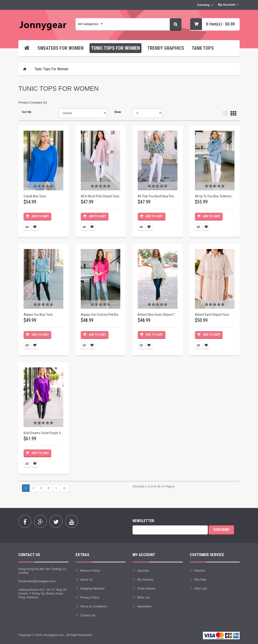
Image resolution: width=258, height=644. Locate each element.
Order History (146, 588)
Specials (143, 571)
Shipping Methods (93, 588)
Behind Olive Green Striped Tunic (158, 315)
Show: (118, 112)
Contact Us (88, 615)
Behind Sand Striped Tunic (212, 315)
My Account (145, 580)
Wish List (143, 597)
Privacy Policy (90, 597)
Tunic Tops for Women (51, 69)
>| (64, 488)
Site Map (200, 580)
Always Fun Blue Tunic (38, 315)
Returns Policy (90, 571)
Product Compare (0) (33, 102)
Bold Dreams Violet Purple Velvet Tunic (43, 433)
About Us (87, 580)
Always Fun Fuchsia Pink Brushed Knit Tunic (101, 315)
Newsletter (144, 606)
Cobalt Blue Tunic (35, 196)
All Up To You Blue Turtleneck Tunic (215, 196)
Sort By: (27, 112)
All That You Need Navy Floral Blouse (158, 196)
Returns (200, 571)
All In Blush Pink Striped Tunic (100, 196)
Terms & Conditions (94, 606)
